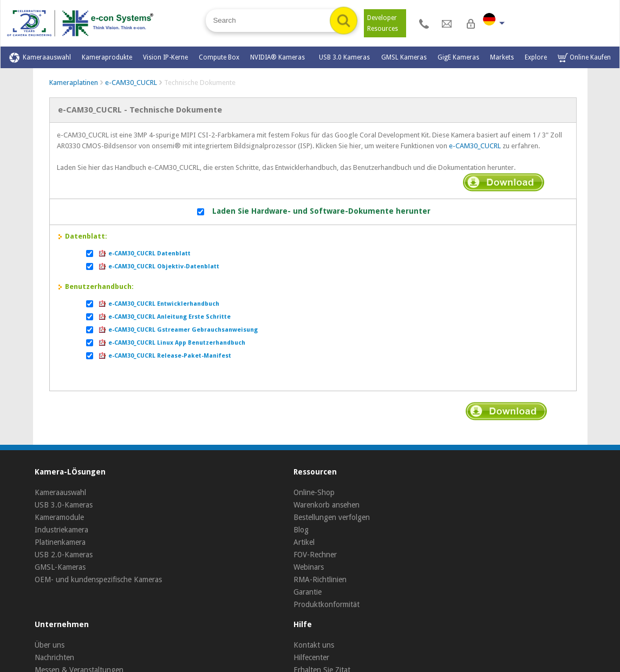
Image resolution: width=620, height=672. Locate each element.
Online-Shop (314, 492)
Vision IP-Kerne (165, 57)
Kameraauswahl (40, 58)
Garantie (308, 592)
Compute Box (219, 57)
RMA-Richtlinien (320, 579)
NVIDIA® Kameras (279, 57)
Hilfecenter (311, 657)
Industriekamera (61, 530)
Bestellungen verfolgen (332, 517)
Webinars (309, 567)
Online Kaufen (584, 58)
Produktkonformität (327, 604)
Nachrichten (54, 657)
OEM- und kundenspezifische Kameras (98, 579)
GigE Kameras (458, 57)
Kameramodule (59, 517)
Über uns (50, 645)
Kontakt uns (314, 645)
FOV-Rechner (315, 555)
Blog (301, 530)
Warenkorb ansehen (327, 505)
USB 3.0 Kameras (344, 57)
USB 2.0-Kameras (64, 555)
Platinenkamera (60, 542)
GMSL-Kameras (60, 567)
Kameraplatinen (74, 83)
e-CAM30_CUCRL (131, 83)
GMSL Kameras (404, 57)
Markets (502, 57)
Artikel (304, 542)
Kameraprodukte (107, 57)
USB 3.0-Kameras (64, 505)
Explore (536, 57)
